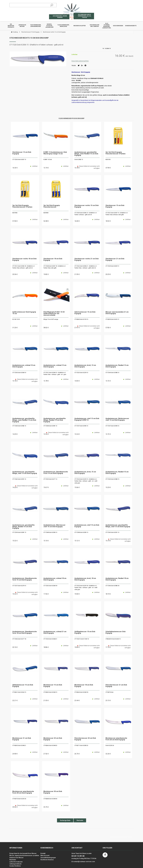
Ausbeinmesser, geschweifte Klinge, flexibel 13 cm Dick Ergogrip (55, 420)
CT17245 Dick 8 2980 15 (112, 479)
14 (77, 381)
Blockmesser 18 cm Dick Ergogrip (84, 686)
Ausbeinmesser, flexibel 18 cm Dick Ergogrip (117, 579)
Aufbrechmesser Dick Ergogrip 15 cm (24, 313)
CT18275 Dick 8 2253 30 (19, 799)
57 (15, 221)
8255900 (46, 213)
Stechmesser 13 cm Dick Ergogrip (22, 153)
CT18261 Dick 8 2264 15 (19, 692)
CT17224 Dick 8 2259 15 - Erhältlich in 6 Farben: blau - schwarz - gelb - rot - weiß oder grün (86, 481)
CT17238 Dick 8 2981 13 (50, 426)
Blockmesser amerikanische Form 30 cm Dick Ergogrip (23, 792)
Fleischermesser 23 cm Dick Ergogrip (85, 739)
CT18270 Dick (109, 692)
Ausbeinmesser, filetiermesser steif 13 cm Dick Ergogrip (117, 419)
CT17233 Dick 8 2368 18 (50, 586)
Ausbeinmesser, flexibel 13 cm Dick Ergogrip (117, 366)
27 (46, 754)
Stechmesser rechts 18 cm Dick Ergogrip (24, 260)
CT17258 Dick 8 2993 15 (81, 532)
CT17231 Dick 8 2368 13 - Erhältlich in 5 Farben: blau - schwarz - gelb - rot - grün (55, 374)
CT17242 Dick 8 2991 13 (19, 479)
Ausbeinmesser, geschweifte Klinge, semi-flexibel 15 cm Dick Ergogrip (86, 154)
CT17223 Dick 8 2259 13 (81, 373)
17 (46, 594)
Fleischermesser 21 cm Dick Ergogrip (116, 686)
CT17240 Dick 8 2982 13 (19, 426)
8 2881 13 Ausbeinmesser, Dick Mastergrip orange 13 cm (55, 153)
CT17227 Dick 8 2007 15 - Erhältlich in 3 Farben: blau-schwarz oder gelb (117, 214)
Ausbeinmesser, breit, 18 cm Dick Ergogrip (85, 579)
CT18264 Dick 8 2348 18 (81, 692)
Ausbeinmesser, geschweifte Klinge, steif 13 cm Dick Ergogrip (25, 473)
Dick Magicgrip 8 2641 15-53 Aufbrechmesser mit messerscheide (54, 314)
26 (77, 754)
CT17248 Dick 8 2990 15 (50, 532)
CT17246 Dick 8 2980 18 (112, 586)
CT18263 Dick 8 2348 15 (50, 692)
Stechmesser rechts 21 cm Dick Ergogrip (87, 260)
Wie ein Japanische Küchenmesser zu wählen (24, 856)
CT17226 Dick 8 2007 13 (19, 159)
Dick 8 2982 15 (79, 159)
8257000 (15, 213)
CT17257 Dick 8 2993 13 (81, 426)
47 (108, 168)
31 (15, 328)
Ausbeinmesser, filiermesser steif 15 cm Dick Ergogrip (54, 526)
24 (15, 754)
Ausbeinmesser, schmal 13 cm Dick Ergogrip (55, 366)
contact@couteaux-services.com (84, 862)
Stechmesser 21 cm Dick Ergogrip (115, 260)
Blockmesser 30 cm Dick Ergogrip (53, 792)
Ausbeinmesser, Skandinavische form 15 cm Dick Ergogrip (25, 579)
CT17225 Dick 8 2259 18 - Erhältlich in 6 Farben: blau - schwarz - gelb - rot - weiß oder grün (86, 588)
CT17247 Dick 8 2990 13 (112, 426)
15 (46, 487)
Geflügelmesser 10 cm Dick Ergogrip (85, 632)
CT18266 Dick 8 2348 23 (50, 745)
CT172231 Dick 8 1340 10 (82, 639)
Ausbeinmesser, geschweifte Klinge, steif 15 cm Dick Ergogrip (118, 526)
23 (77, 701)
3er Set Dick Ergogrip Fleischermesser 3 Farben (115, 153)
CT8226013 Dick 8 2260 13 (113, 639)
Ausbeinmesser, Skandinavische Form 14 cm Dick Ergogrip (56, 473)
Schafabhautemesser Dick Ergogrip (116, 632)
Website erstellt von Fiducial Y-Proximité (121, 837)
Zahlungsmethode (15, 864)
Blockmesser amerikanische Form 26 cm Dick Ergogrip (116, 739)
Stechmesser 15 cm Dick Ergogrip (115, 206)
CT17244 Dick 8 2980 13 (112, 373)
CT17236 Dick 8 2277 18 (19, 639)
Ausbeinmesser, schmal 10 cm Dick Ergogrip (24, 366)
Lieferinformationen (16, 862)
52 (46, 221)
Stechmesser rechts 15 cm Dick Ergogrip (29, 38)
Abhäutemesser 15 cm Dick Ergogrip (23, 686)
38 (46, 328)
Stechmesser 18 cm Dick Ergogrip (53, 260)
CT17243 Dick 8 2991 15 (112, 532)
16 (15, 168)
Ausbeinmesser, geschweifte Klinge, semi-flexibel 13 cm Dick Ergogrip (24, 420)
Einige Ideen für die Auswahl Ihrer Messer (23, 853)
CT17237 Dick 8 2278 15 (19, 586)
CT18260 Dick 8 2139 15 (81, 319)
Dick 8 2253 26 (110, 745)
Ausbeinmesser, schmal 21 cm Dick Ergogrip (55, 632)
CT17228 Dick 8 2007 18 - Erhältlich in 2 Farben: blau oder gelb (55, 267)
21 (77, 274)
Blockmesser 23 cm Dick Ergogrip (53, 739)
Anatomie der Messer (16, 858)
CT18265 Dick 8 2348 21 (19, 745)
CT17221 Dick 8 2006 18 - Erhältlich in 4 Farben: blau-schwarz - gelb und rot (23, 267)
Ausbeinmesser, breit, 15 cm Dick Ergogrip (85, 473)
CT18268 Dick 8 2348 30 (50, 799)
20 (15, 274)
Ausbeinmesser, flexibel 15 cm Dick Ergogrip (117, 473)
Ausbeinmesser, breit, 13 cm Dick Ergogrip (85, 366)
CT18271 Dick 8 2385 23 (81, 745)
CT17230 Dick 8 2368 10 (19, 373)
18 (108, 221)
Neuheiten (13, 860)
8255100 (108, 159)
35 (46, 807)
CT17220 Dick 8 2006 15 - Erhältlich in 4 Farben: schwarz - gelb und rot (86, 214)
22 (15, 701)
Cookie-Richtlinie (15, 866)
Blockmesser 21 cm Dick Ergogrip (22, 739)
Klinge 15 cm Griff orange (51, 319)
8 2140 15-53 (16, 319)
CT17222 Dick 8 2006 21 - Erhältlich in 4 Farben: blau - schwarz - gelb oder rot (86, 267)
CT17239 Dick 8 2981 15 (19, 532)
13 (46, 168)
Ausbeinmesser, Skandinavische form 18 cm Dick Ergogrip (25, 632)
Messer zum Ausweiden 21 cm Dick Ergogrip (117, 313)
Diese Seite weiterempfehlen (80, 61)
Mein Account (45, 856)
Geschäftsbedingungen (48, 858)
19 (46, 274)
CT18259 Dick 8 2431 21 (112, 319)
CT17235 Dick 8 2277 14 (50, 479)
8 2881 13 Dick (48, 159)
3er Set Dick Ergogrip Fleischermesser (52, 206)
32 (108, 754)
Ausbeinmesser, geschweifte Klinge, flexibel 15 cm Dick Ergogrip (23, 527)
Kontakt (43, 853)
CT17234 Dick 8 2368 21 (50, 639)
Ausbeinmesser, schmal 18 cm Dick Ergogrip (55, 579)
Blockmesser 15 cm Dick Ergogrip (53, 686)
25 (108, 701)
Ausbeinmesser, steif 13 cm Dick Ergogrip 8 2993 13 (87, 419)
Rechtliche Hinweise (47, 860)
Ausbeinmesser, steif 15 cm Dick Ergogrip (87, 526)
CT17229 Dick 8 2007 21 (112, 266)
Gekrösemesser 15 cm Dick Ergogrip (85, 313)
